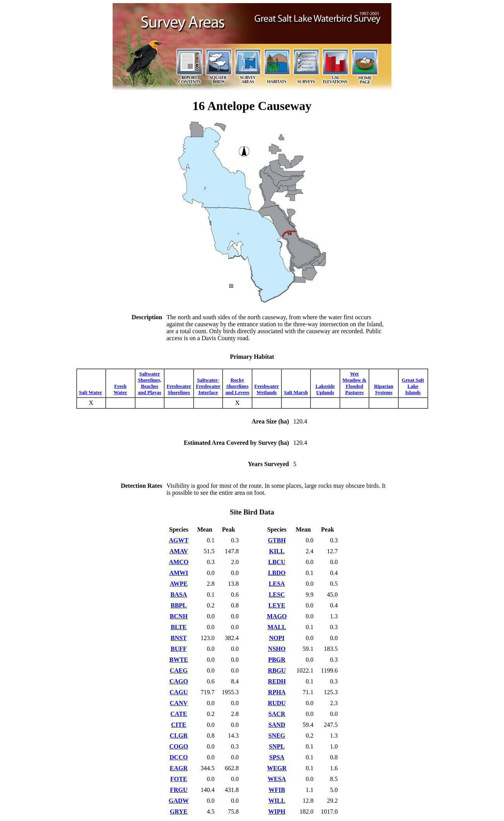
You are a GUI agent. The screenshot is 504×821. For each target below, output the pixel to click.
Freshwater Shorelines (179, 389)
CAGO (179, 681)
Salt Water (90, 392)
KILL (277, 551)
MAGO (277, 616)
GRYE (179, 812)
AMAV (179, 551)
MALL (277, 627)
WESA (277, 779)
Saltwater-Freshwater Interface (208, 386)
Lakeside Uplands (325, 389)
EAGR (179, 768)
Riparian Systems (384, 389)
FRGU (179, 790)
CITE (179, 725)
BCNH (179, 616)
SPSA (277, 757)
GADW (179, 801)
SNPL (277, 746)
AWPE (179, 584)
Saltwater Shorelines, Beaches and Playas (150, 383)
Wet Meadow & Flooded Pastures (355, 383)
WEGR (277, 768)
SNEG (277, 736)
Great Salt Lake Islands (413, 386)
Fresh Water (121, 389)
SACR (277, 714)
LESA (277, 584)
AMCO (179, 562)
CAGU (179, 692)
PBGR (277, 660)
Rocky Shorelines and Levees (237, 386)
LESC (277, 595)
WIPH (277, 812)
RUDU (277, 703)
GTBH (277, 540)
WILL (277, 801)
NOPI (277, 638)
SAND (277, 725)
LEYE (277, 605)
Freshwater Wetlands (267, 389)
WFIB (277, 790)
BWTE (179, 660)
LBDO (277, 573)
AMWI (179, 573)
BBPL (179, 605)
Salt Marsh (296, 392)
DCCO (179, 757)
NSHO (277, 649)
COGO (179, 746)
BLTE (179, 627)
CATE (179, 714)
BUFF (179, 649)
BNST (179, 638)
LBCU (277, 562)
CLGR (179, 736)
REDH (277, 681)
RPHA (277, 692)
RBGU (277, 670)
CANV (179, 703)
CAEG (179, 670)
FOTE (179, 779)
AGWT (179, 540)
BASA (179, 595)
